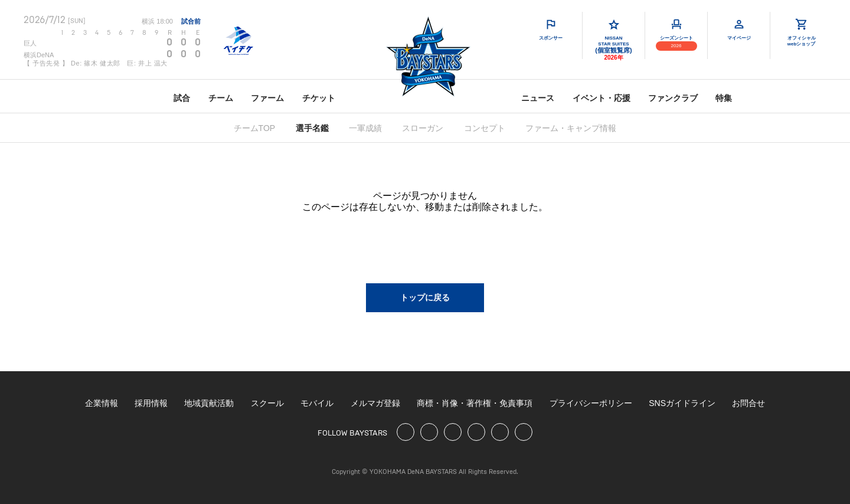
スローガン (423, 128)
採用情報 (151, 403)
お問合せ (748, 403)
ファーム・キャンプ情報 (571, 128)
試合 (182, 98)
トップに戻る (425, 297)
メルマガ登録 (375, 403)
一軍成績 (365, 128)
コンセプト (485, 128)
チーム (221, 98)
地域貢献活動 (209, 403)
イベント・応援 (601, 98)
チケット (319, 98)
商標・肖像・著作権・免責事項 (475, 403)
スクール (267, 403)
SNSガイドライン (682, 403)
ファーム (267, 98)
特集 (724, 98)
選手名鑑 (312, 128)
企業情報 (102, 403)
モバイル (317, 403)
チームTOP (255, 128)
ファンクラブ (673, 98)
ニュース (538, 98)
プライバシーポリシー (591, 403)
